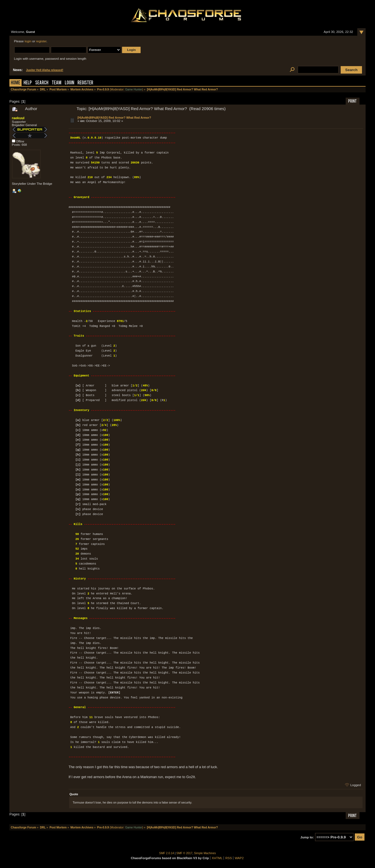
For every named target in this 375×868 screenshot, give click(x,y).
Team (57, 83)
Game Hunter (134, 89)
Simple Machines (205, 853)
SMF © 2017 (184, 853)
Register (85, 83)
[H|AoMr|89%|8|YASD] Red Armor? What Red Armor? (114, 118)
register (41, 41)
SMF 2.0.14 (167, 853)
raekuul (18, 118)
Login (69, 83)
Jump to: (307, 837)
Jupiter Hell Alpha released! (45, 70)
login (28, 41)
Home (15, 83)
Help (28, 83)
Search (42, 83)
